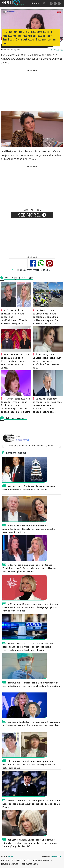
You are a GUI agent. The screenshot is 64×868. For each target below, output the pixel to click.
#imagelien (56, 856)
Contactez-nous (30, 864)
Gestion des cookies (42, 860)
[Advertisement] (32, 89)
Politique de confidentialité (15, 860)
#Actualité (57, 50)
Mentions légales (10, 864)
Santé (10, 856)
